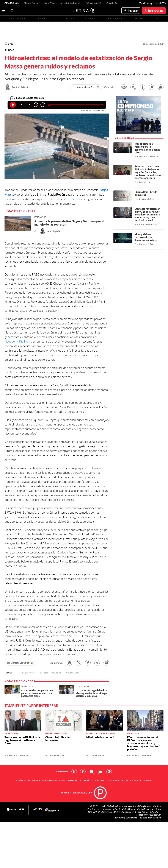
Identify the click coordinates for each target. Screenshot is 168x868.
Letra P (12, 44)
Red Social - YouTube (100, 772)
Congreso (146, 780)
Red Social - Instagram (92, 772)
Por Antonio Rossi (20, 87)
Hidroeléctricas (72, 672)
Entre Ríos (86, 780)
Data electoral (81, 19)
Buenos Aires (50, 780)
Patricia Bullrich (93, 3)
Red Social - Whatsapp (109, 772)
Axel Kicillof (112, 3)
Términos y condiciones (126, 817)
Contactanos (62, 772)
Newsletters (147, 19)
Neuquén (10, 341)
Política (21, 780)
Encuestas (116, 19)
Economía (34, 780)
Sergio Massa (29, 672)
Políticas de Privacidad (150, 817)
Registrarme (156, 11)
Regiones (18, 19)
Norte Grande (115, 780)
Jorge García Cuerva (70, 3)
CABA (62, 780)
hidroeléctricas (72, 199)
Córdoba (99, 780)
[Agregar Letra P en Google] (86, 87)
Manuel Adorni (31, 3)
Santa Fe (72, 780)
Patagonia (132, 780)
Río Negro (26, 341)
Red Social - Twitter (74, 772)
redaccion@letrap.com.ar (149, 815)
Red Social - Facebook (83, 772)
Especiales (46, 19)
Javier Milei (49, 3)
